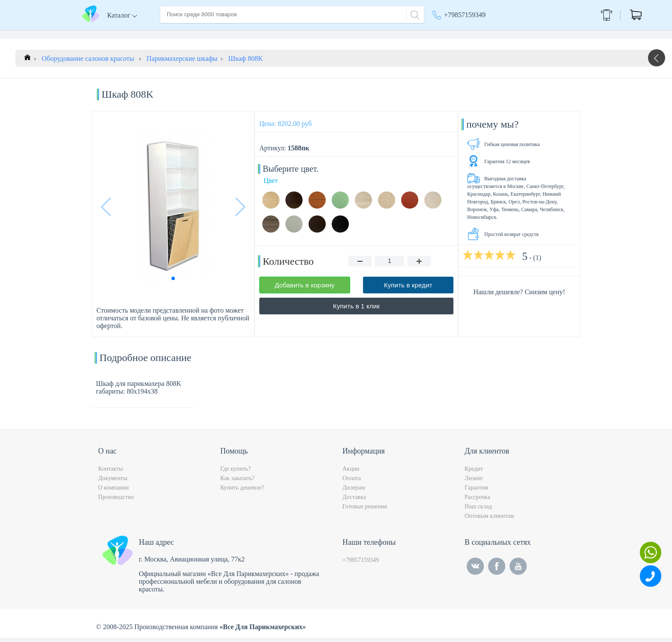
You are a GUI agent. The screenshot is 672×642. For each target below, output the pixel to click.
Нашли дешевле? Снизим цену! (519, 296)
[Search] (414, 14)
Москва (492, 34)
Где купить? (235, 473)
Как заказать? (237, 482)
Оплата (286, 34)
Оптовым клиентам (489, 520)
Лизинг (474, 482)
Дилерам (354, 492)
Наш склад (478, 511)
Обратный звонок (557, 15)
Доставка (252, 34)
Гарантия (476, 492)
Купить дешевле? (242, 492)
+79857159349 (465, 15)
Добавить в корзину (305, 289)
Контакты (321, 34)
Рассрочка (477, 501)
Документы (113, 482)
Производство (116, 501)
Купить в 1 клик (356, 310)
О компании (211, 34)
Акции (446, 34)
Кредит (474, 473)
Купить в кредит (408, 289)
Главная (172, 34)
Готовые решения (365, 511)
